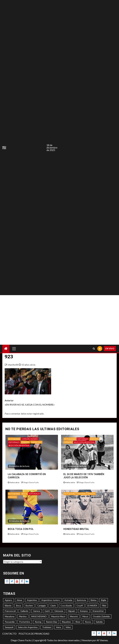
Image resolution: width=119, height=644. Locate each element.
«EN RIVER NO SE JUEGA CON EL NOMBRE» (32, 402)
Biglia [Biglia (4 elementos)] (104, 600)
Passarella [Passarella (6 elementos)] (10, 622)
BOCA (24, 494)
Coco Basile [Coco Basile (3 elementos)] (66, 606)
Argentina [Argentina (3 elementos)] (32, 600)
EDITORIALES (14, 442)
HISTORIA (94, 439)
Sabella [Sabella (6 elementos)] (99, 622)
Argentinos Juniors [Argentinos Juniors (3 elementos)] (51, 600)
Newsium (87, 640)
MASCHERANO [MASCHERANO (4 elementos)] (39, 616)
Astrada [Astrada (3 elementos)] (68, 600)
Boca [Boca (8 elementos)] (19, 606)
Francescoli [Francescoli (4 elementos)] (10, 611)
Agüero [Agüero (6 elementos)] (8, 600)
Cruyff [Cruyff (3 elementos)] (80, 606)
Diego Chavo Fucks (31, 482)
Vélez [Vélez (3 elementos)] (68, 627)
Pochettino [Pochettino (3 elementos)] (25, 622)
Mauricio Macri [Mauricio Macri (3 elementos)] (58, 616)
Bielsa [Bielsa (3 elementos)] (94, 600)
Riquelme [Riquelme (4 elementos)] (66, 622)
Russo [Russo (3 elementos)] (88, 622)
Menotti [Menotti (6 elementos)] (74, 616)
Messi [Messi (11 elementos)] (85, 616)
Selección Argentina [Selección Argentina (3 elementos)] (28, 627)
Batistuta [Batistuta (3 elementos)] (81, 600)
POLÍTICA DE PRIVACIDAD (34, 634)
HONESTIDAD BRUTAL (76, 529)
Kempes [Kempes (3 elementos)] (84, 611)
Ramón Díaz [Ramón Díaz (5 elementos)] (52, 622)
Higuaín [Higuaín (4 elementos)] (72, 611)
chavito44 (13, 365)
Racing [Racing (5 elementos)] (38, 622)
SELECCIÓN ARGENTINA (19, 445)
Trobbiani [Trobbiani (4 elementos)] (47, 627)
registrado (38, 414)
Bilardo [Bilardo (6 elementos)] (8, 606)
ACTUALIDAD (14, 439)
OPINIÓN (25, 442)
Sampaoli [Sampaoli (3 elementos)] (9, 627)
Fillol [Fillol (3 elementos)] (104, 606)
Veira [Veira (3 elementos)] (58, 627)
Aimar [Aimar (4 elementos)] (20, 600)
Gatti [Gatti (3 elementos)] (47, 611)
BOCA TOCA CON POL (21, 529)
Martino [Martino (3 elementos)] (23, 616)
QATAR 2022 (36, 442)
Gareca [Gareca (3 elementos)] (36, 611)
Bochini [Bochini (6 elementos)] (29, 606)
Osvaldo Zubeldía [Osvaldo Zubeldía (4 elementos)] (101, 616)
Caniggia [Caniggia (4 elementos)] (42, 606)
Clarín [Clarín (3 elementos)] (53, 606)
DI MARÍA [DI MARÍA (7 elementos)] (92, 606)
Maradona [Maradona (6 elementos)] (10, 616)
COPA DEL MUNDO (30, 439)
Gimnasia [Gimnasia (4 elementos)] (59, 611)
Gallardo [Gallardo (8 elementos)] (24, 611)
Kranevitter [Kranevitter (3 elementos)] (98, 611)
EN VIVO (110, 348)
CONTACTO (9, 634)
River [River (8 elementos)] (78, 622)
